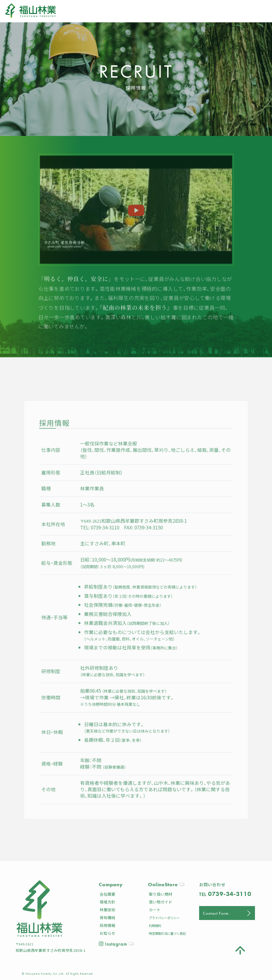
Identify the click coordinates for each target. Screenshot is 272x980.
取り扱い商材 (161, 894)
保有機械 (108, 917)
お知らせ (108, 933)
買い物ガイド (161, 902)
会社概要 (108, 894)
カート (155, 910)
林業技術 (108, 910)
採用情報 (108, 925)
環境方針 (108, 902)
